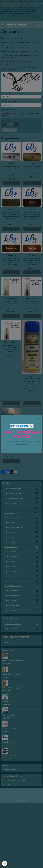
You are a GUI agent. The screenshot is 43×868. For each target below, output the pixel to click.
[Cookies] (5, 863)
